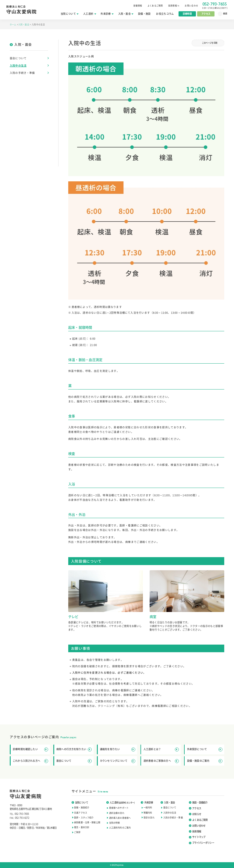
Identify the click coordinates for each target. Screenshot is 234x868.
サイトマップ (197, 837)
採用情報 (174, 5)
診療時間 (187, 14)
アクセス (206, 14)
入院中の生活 (18, 65)
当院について (69, 14)
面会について (18, 58)
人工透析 (89, 14)
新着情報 (138, 5)
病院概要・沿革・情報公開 (87, 822)
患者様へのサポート (119, 808)
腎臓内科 (148, 813)
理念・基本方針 (82, 827)
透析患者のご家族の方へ (161, 761)
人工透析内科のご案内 (120, 827)
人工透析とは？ (161, 749)
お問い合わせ (191, 5)
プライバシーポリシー (202, 843)
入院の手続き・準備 (22, 73)
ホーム (13, 24)
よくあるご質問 (155, 5)
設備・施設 (144, 14)
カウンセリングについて (118, 761)
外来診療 (107, 14)
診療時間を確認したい (30, 749)
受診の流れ (149, 817)
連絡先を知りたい (118, 749)
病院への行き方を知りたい (74, 749)
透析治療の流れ (117, 813)
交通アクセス (81, 813)
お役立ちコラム (165, 14)
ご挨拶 (77, 832)
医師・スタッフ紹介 (84, 817)
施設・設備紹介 (198, 802)
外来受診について (205, 749)
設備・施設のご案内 (205, 761)
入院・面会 (126, 14)
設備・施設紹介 (82, 807)
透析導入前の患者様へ (120, 818)
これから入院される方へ (30, 761)
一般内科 (148, 807)
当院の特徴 (115, 823)
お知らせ (195, 814)
